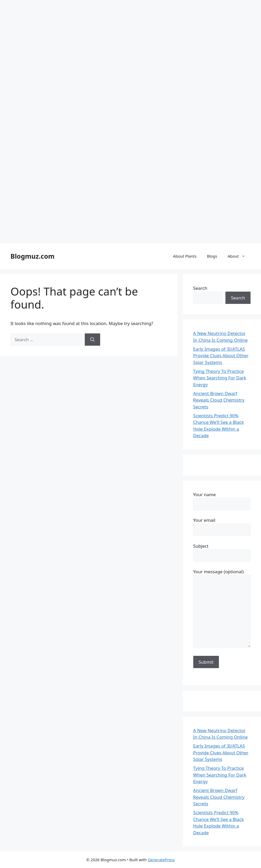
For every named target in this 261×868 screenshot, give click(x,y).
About (239, 256)
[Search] (92, 340)
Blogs (212, 256)
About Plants (185, 256)
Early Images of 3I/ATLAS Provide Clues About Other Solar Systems (221, 356)
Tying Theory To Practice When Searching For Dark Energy (220, 378)
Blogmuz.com (32, 256)
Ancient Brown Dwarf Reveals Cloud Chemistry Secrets (219, 400)
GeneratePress (161, 860)
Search (200, 288)
